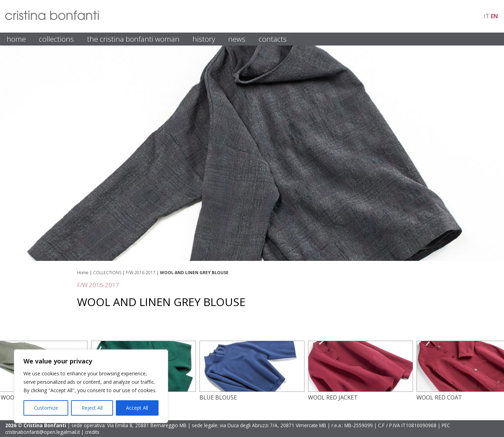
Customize (46, 408)
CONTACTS (273, 39)
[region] (91, 386)
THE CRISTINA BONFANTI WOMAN (133, 39)
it (486, 16)
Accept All (137, 408)
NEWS (237, 39)
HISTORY (204, 39)
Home (83, 273)
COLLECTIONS (56, 39)
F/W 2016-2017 (141, 273)
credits (92, 432)
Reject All (92, 408)
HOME (16, 39)
